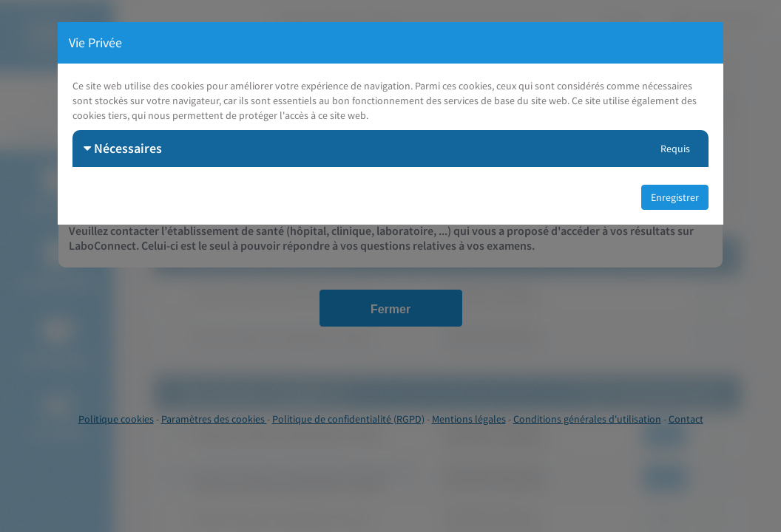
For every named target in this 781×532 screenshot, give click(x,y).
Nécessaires (123, 148)
